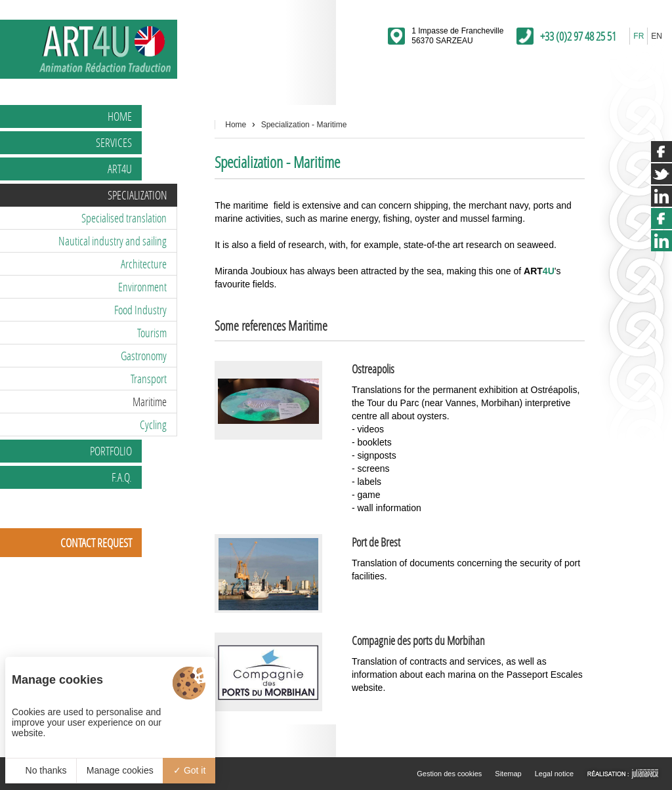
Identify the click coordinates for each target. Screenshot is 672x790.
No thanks (41, 770)
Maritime (150, 402)
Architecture (144, 264)
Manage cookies (120, 770)
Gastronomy (144, 356)
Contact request (96, 543)
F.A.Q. (122, 477)
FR (639, 36)
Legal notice (554, 774)
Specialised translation (124, 218)
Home (120, 116)
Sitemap (508, 774)
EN (657, 36)
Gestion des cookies (449, 774)
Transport (149, 379)
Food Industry (140, 310)
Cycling (153, 425)
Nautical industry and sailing (113, 241)
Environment (142, 287)
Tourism (152, 333)
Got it (189, 770)
